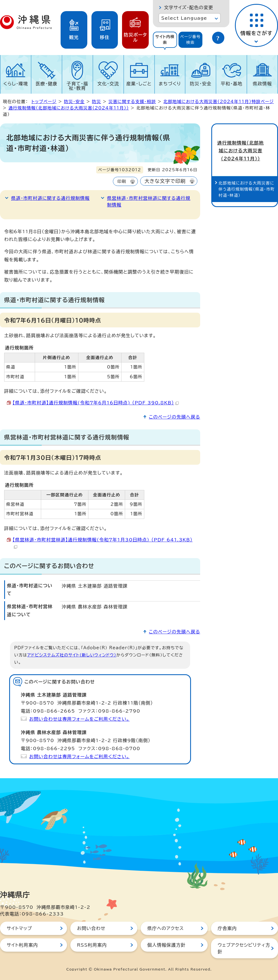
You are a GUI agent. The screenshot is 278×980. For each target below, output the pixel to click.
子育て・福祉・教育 (78, 86)
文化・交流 (108, 84)
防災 (97, 102)
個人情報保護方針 (167, 945)
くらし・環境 (16, 84)
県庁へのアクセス (166, 928)
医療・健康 (46, 84)
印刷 (122, 181)
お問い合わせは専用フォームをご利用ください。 (79, 719)
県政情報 (262, 84)
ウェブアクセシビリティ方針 (244, 948)
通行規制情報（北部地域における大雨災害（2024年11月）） (69, 108)
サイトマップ (19, 928)
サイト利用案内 (22, 945)
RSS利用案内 (92, 945)
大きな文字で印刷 (165, 181)
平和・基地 (232, 84)
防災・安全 (201, 84)
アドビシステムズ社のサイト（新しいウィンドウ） (72, 655)
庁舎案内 (227, 928)
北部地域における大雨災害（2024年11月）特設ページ (219, 102)
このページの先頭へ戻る (175, 417)
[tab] (165, 40)
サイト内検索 (165, 40)
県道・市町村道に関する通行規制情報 (50, 198)
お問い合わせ (91, 928)
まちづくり (170, 84)
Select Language (184, 18)
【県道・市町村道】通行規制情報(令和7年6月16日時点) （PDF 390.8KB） (96, 403)
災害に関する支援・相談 (132, 102)
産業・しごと (139, 84)
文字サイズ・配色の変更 (189, 8)
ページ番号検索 (190, 40)
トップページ (44, 102)
